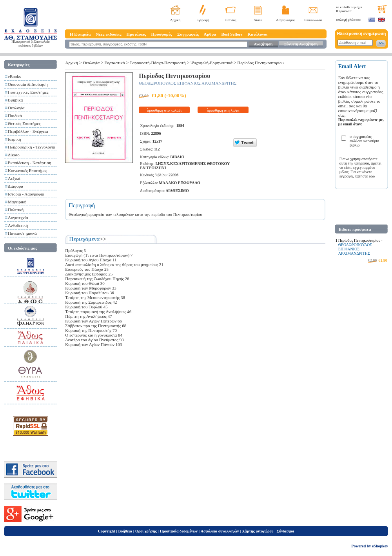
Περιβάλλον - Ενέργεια (28, 131)
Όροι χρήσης (146, 531)
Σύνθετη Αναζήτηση (301, 44)
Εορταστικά (114, 63)
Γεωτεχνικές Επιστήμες (28, 92)
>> (103, 239)
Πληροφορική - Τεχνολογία (32, 147)
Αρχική (175, 20)
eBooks (14, 76)
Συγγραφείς (188, 34)
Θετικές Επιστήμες (24, 123)
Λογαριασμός (286, 20)
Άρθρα (210, 34)
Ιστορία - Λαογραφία (26, 194)
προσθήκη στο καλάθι (164, 110)
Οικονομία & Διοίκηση (28, 84)
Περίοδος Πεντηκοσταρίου (260, 63)
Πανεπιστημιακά (22, 233)
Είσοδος (230, 20)
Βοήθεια (125, 531)
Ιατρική (15, 139)
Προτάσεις (136, 34)
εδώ (372, 176)
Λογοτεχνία (18, 217)
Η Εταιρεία (80, 34)
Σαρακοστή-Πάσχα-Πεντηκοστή (158, 63)
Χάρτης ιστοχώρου (258, 531)
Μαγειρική (17, 202)
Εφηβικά (15, 100)
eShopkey (380, 546)
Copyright (107, 531)
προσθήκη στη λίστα (223, 110)
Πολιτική (16, 210)
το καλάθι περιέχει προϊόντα (349, 9)
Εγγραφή (203, 20)
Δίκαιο (14, 155)
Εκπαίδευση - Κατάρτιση (30, 163)
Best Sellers (232, 34)
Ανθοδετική (18, 225)
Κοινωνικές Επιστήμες (27, 170)
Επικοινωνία (313, 20)
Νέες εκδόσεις (108, 34)
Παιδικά (15, 116)
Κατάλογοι (258, 34)
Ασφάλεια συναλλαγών (220, 531)
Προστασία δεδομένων (179, 531)
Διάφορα (15, 186)
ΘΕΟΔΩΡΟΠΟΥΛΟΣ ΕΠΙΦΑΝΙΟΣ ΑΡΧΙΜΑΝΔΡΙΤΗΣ (188, 83)
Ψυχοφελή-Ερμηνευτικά (211, 63)
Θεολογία (16, 108)
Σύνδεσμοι (285, 531)
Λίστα (258, 20)
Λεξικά (14, 178)
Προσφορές (162, 34)
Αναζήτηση (263, 44)
